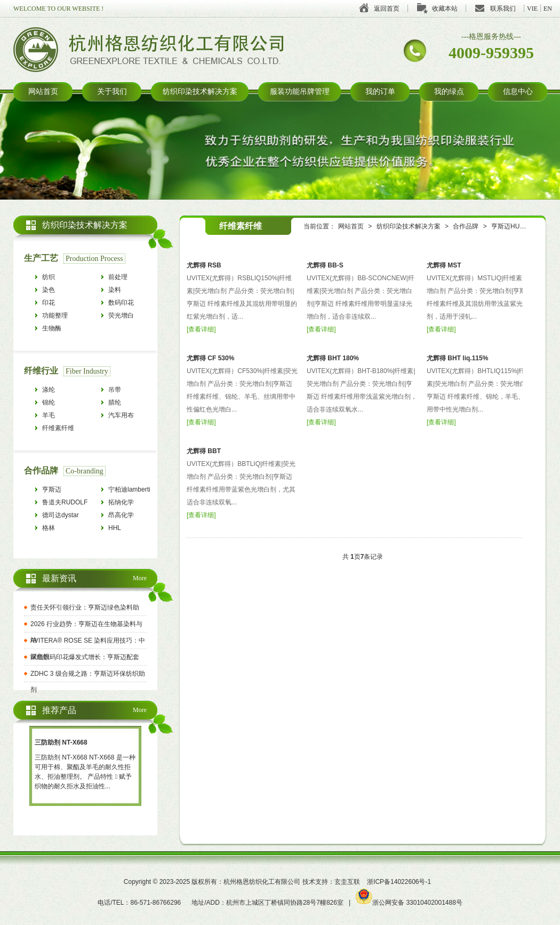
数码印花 (121, 303)
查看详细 (201, 329)
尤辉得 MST (444, 265)
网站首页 (43, 92)
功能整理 (55, 315)
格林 (49, 528)
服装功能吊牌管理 (300, 92)
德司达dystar (61, 515)
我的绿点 (449, 92)
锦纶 (49, 402)
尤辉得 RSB (204, 265)
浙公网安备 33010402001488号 (409, 903)
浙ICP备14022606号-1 (399, 882)
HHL (115, 528)
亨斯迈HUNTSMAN (519, 226)
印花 (49, 303)
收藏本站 (445, 9)
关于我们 (112, 92)
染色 (49, 290)
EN (548, 9)
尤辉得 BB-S (325, 265)
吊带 (115, 390)
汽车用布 (121, 415)
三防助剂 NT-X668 (61, 742)
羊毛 (49, 415)
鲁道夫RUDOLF (65, 502)
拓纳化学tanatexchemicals (132, 504)
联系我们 (503, 9)
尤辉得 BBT (204, 451)
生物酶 (52, 328)
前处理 (118, 277)
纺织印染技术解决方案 (200, 92)
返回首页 (387, 9)
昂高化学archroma (122, 516)
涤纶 (49, 390)
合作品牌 (466, 226)
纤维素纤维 (58, 428)
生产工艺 (41, 258)
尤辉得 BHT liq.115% (457, 358)
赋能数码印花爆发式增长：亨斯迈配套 (85, 657)
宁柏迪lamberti (129, 489)
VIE (532, 9)
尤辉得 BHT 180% (333, 358)
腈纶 (115, 402)
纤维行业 (41, 371)
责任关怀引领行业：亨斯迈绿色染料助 (85, 607)
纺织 (49, 277)
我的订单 (380, 92)
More (140, 578)
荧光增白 (121, 315)
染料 (115, 290)
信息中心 (518, 92)
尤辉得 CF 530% (210, 358)
